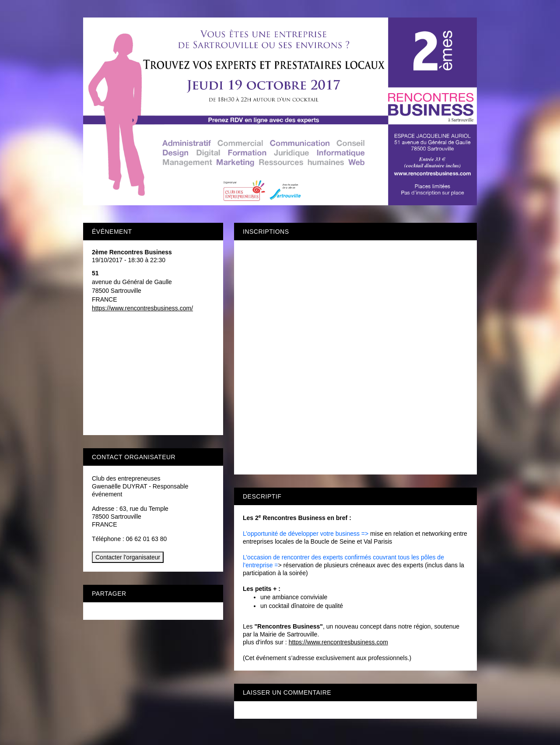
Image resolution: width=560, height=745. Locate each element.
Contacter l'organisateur (128, 557)
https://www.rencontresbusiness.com (338, 642)
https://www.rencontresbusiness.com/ (142, 308)
